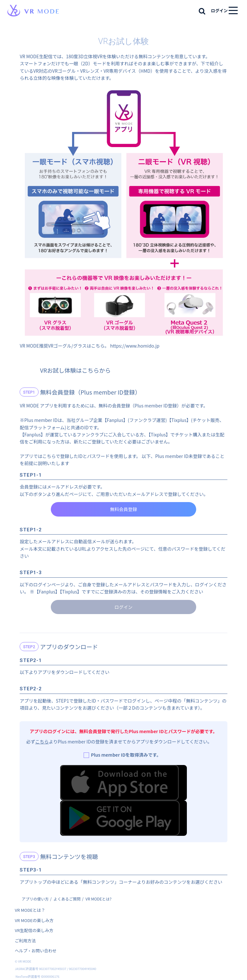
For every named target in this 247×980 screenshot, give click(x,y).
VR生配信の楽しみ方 (34, 930)
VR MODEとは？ (30, 910)
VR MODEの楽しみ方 (34, 920)
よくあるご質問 (67, 899)
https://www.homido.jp (135, 346)
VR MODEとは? (99, 899)
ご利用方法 (25, 941)
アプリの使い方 (35, 899)
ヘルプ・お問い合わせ (36, 951)
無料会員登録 (123, 509)
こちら (42, 742)
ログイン (219, 10)
